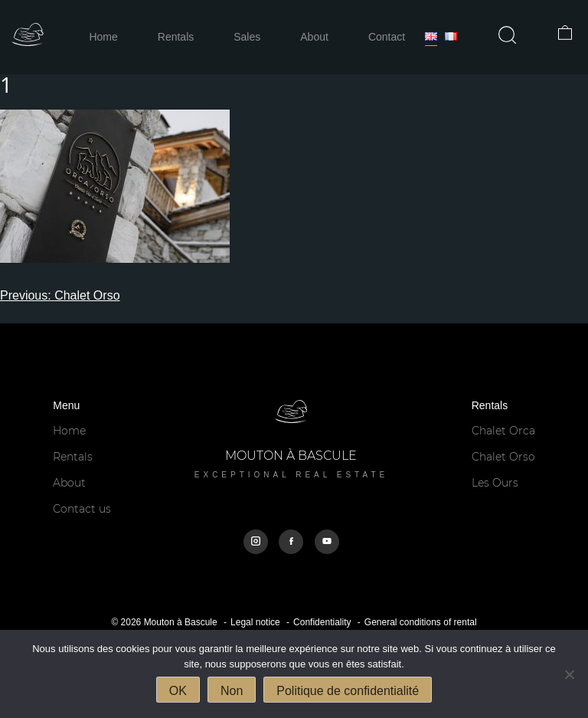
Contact (387, 37)
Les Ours (495, 483)
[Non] (569, 674)
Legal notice (255, 622)
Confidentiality (322, 622)
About (314, 37)
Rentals (176, 37)
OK (178, 691)
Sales (247, 37)
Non (232, 691)
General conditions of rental (421, 622)
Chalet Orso (503, 457)
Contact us (82, 509)
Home (103, 37)
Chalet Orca (503, 431)
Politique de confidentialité (348, 691)
